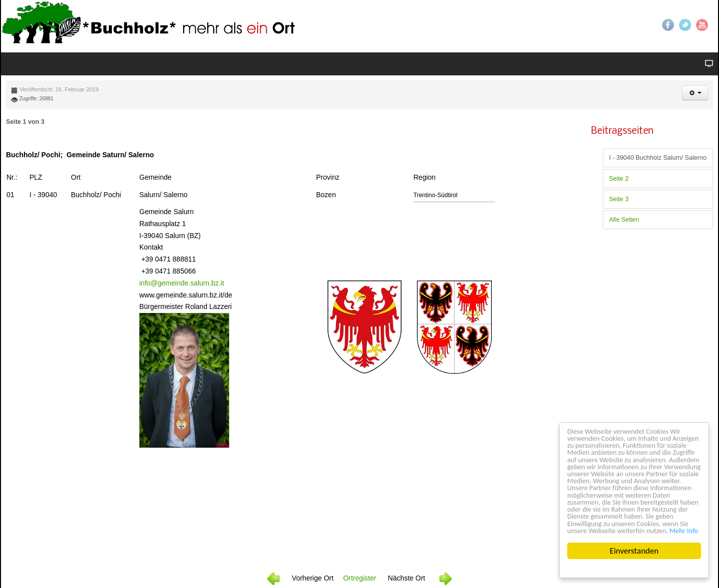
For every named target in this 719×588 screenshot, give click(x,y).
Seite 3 (619, 199)
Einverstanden (634, 551)
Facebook (668, 25)
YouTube (702, 25)
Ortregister (359, 578)
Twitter (685, 25)
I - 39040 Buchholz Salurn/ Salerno (658, 158)
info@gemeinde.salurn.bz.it (182, 283)
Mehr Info (681, 530)
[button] (695, 93)
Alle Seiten (624, 220)
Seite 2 (619, 179)
